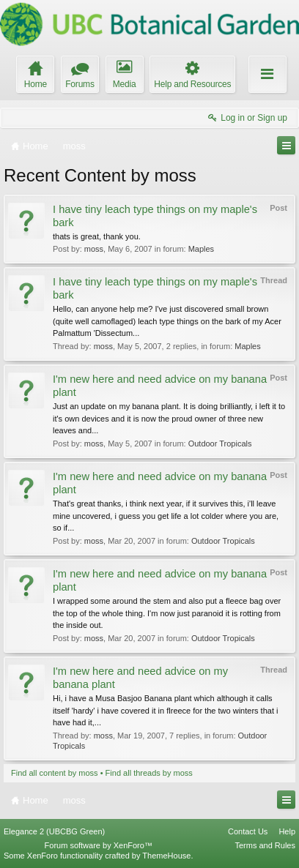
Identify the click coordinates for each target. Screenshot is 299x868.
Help (287, 831)
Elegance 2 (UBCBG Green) (54, 831)
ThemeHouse (166, 856)
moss (94, 249)
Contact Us (248, 831)
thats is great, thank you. (97, 236)
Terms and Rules (265, 845)
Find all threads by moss (149, 773)
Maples (201, 249)
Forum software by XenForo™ (99, 845)
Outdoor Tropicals (220, 444)
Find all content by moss (55, 773)
